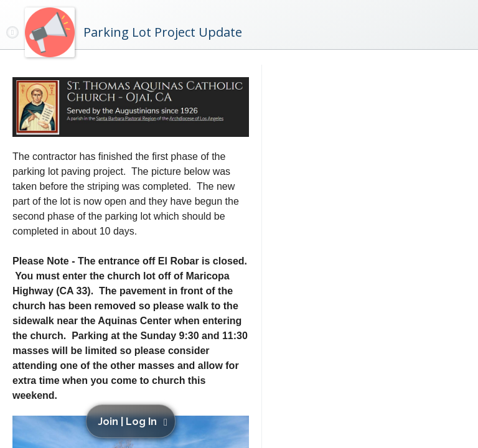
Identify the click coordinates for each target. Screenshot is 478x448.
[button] (133, 421)
